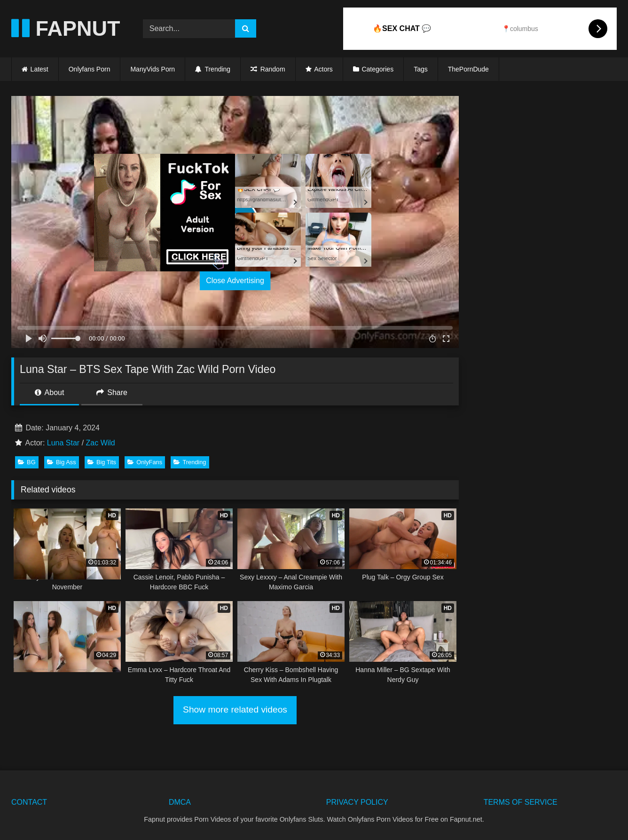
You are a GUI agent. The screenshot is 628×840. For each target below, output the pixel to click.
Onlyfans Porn (90, 69)
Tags (421, 69)
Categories (377, 69)
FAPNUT (66, 28)
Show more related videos (235, 709)
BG (27, 462)
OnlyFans (145, 462)
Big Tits (102, 462)
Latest (39, 69)
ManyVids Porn (153, 69)
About (49, 392)
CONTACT (29, 802)
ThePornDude (468, 69)
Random (268, 69)
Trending (213, 69)
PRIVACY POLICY (357, 802)
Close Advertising (235, 281)
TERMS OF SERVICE (521, 802)
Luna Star (63, 443)
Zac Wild (101, 443)
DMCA (180, 802)
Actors (323, 69)
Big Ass (62, 462)
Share (112, 392)
